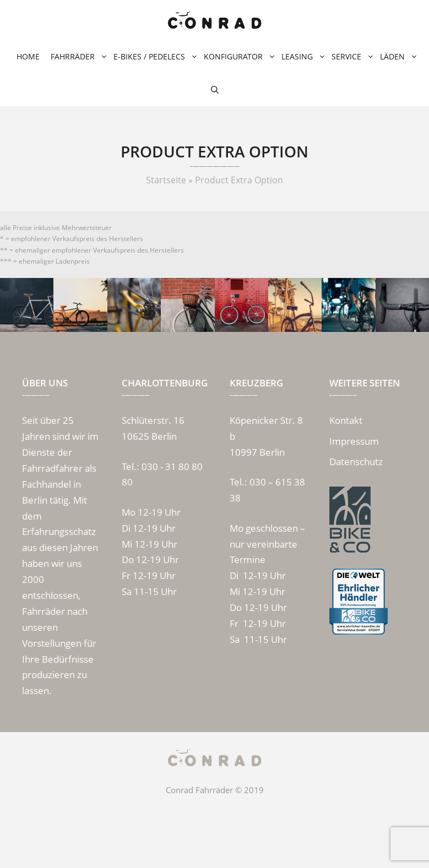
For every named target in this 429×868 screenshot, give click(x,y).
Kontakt (346, 420)
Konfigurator (240, 57)
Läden (399, 57)
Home (28, 56)
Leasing (304, 57)
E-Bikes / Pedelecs (156, 57)
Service (353, 57)
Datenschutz (356, 462)
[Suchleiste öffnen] (215, 90)
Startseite (166, 180)
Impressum (354, 441)
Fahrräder (79, 57)
